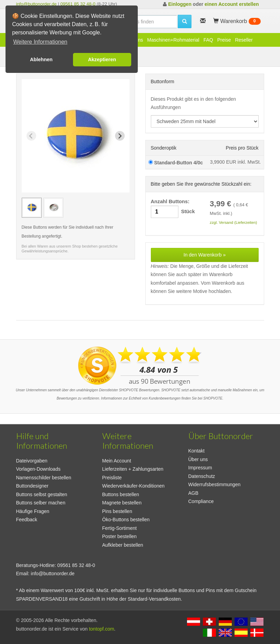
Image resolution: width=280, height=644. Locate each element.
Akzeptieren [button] (102, 59)
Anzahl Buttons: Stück (173, 209)
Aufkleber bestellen (123, 545)
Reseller (244, 40)
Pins (138, 40)
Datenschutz (202, 476)
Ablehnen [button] (41, 59)
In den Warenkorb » (205, 255)
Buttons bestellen (121, 494)
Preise (224, 40)
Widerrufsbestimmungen (215, 484)
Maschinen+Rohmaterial (173, 40)
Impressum (200, 468)
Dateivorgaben (32, 461)
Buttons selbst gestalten (42, 494)
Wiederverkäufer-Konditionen (133, 486)
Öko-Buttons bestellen (126, 520)
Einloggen (180, 4)
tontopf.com (101, 629)
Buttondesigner (32, 486)
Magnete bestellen (122, 503)
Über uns (198, 459)
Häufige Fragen (33, 511)
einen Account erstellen (232, 4)
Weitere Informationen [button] (40, 42)
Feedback (27, 520)
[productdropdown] (205, 121)
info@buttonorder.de (37, 4)
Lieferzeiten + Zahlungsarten (133, 469)
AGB (194, 493)
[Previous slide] (31, 136)
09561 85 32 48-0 (78, 4)
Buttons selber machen (41, 503)
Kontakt (196, 451)
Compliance (201, 501)
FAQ (208, 40)
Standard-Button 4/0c (176, 163)
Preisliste (112, 478)
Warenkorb (237, 21)
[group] (32, 208)
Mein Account (117, 461)
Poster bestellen (120, 536)
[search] (140, 22)
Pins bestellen (117, 511)
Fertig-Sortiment (120, 528)
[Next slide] (120, 136)
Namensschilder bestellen (44, 478)
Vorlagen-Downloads (38, 469)
